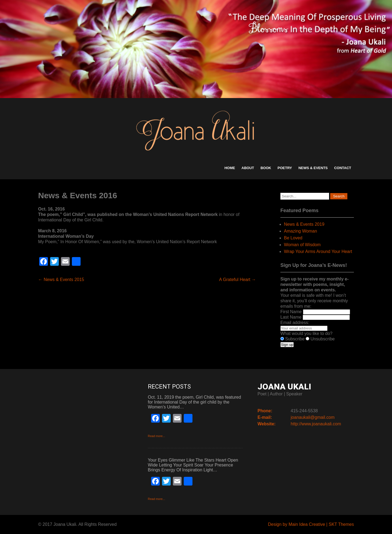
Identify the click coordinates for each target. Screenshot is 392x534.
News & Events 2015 (61, 280)
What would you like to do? (306, 333)
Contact (343, 168)
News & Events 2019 (304, 224)
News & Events (313, 168)
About (248, 168)
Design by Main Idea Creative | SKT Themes (311, 524)
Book (266, 168)
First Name (291, 312)
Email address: (295, 323)
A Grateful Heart (238, 280)
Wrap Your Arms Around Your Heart (318, 251)
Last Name (291, 317)
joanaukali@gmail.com (313, 417)
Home (230, 168)
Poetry (285, 168)
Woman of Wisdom (302, 245)
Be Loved (293, 238)
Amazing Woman (301, 231)
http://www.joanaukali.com (316, 424)
